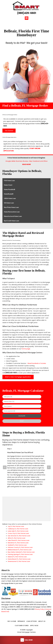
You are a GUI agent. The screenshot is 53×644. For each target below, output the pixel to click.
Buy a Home (12, 621)
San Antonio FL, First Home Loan (19, 536)
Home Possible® (10, 189)
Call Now (27, 640)
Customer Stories (22, 625)
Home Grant (8, 185)
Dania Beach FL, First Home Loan (19, 559)
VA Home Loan (9, 203)
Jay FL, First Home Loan (16, 526)
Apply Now (34, 625)
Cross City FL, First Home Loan (18, 533)
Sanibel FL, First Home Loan (17, 545)
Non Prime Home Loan (11, 207)
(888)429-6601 (27, 13)
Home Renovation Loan (12, 212)
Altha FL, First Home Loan (17, 538)
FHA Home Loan (9, 180)
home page (26, 349)
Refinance (21, 621)
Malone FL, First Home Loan (17, 557)
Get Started (9, 131)
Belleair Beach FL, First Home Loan (20, 550)
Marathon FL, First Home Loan (18, 543)
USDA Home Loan (10, 198)
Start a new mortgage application (18, 377)
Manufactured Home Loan (13, 216)
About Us (42, 621)
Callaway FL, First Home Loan (18, 529)
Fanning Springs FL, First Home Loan (20, 554)
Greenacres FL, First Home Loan (19, 561)
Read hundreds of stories (37, 363)
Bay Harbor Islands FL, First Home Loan (21, 552)
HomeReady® (9, 194)
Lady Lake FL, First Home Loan (18, 531)
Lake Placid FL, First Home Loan (19, 540)
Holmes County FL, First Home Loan (20, 547)
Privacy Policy (40, 609)
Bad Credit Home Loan (12, 221)
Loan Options (32, 621)
